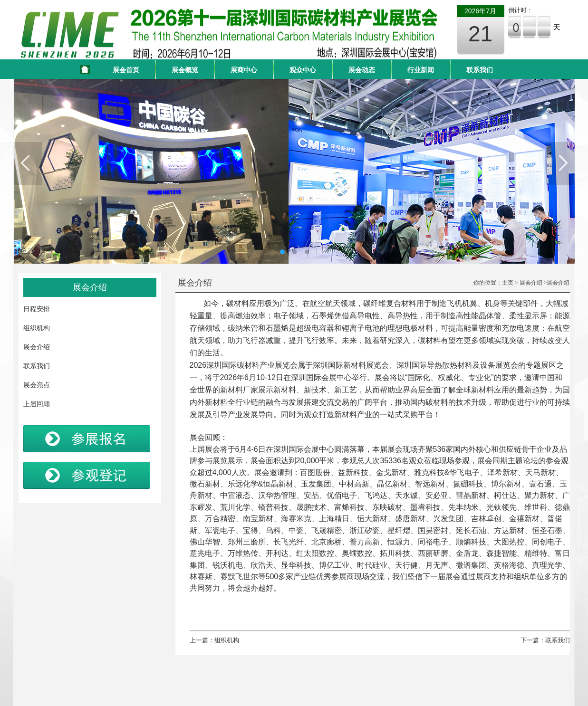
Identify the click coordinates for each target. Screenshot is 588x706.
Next (560, 163)
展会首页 (126, 70)
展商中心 (244, 70)
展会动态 (362, 70)
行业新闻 (421, 70)
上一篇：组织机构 (214, 640)
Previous (28, 163)
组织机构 (37, 328)
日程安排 (37, 309)
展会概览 (185, 70)
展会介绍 (37, 347)
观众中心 (303, 70)
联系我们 (480, 70)
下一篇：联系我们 (545, 640)
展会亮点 (37, 385)
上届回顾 (37, 404)
